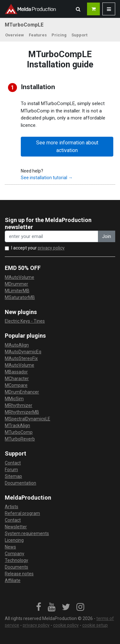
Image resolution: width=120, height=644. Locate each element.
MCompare (16, 385)
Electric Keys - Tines (25, 321)
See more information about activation (67, 146)
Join (107, 236)
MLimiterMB (17, 291)
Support (79, 35)
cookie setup (95, 625)
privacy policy (51, 248)
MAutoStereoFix (21, 358)
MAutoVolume (20, 277)
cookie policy (66, 625)
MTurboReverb (20, 439)
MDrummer (16, 284)
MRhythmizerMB (22, 412)
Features (38, 35)
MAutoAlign (17, 345)
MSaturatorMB (20, 297)
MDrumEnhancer (22, 392)
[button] (78, 9)
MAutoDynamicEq (23, 352)
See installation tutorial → (47, 178)
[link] (39, 607)
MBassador (16, 372)
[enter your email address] (52, 237)
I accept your (38, 248)
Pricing (59, 35)
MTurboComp (19, 432)
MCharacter (17, 379)
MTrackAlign (17, 425)
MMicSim (14, 399)
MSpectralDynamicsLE (28, 419)
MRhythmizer (19, 405)
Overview (15, 35)
